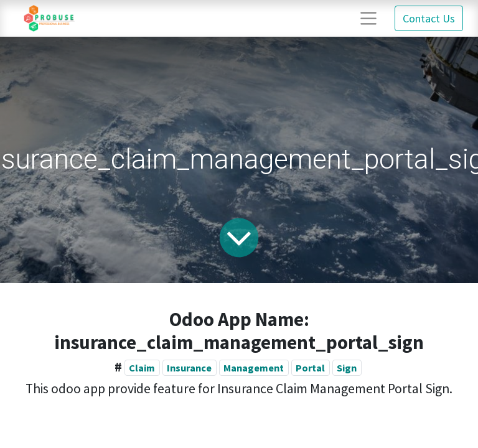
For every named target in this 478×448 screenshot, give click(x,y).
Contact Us (429, 18)
